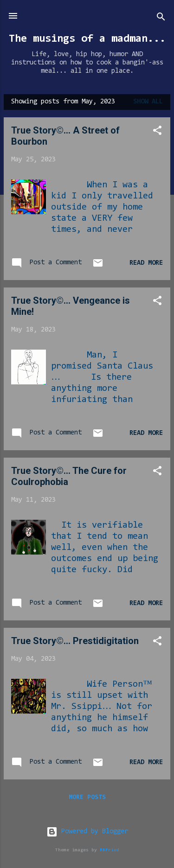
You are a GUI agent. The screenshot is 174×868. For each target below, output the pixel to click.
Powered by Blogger (87, 832)
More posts (87, 798)
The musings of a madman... (87, 39)
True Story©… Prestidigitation (75, 641)
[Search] (161, 19)
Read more (146, 263)
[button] (157, 132)
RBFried (110, 850)
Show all (148, 102)
